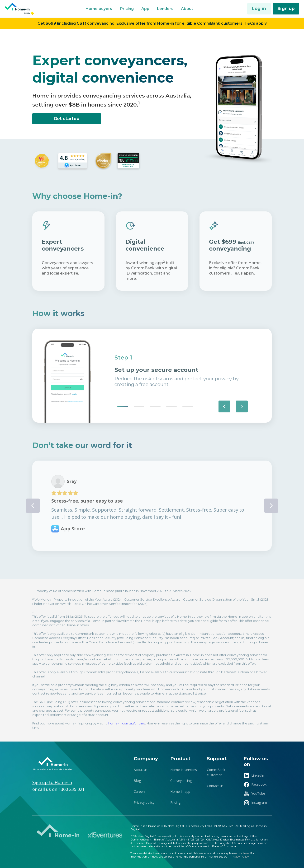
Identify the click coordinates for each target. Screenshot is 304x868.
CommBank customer (216, 772)
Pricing (175, 802)
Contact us (215, 786)
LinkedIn (258, 775)
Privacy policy (144, 802)
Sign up (286, 9)
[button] (99, 9)
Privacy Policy (239, 856)
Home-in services (184, 770)
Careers (140, 791)
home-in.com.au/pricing (127, 723)
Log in (259, 9)
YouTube (258, 793)
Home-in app (180, 791)
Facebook (259, 784)
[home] (20, 9)
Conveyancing (181, 781)
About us (141, 770)
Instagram (259, 802)
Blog (137, 781)
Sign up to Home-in (52, 782)
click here (243, 853)
